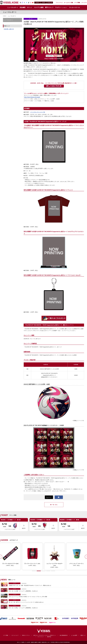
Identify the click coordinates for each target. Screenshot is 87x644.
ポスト (49, 497)
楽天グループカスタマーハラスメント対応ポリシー (45, 635)
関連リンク (83, 635)
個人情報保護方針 (64, 635)
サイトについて (15, 635)
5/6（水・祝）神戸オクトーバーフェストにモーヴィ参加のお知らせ (47, 601)
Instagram (31, 3)
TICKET (37, 3)
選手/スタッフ (49, 7)
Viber (22, 3)
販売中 (24, 526)
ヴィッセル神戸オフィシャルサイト (9, 3)
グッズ (31, 19)
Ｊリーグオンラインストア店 (38, 112)
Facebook (27, 3)
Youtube (33, 3)
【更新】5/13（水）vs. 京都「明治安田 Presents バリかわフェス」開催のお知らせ (47, 584)
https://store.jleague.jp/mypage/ (32, 97)
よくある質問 (74, 635)
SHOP (44, 3)
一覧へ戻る (54, 505)
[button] (34, 571)
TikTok (29, 3)
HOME (4, 16)
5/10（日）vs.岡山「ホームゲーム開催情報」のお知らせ (47, 607)
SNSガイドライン (26, 635)
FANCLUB (50, 3)
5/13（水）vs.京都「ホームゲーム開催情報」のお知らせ (47, 590)
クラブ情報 (6, 635)
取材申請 (49, 637)
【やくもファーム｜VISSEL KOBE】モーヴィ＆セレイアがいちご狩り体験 (47, 596)
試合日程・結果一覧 (9, 29)
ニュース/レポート (13, 7)
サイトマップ (41, 637)
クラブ (15, 583)
